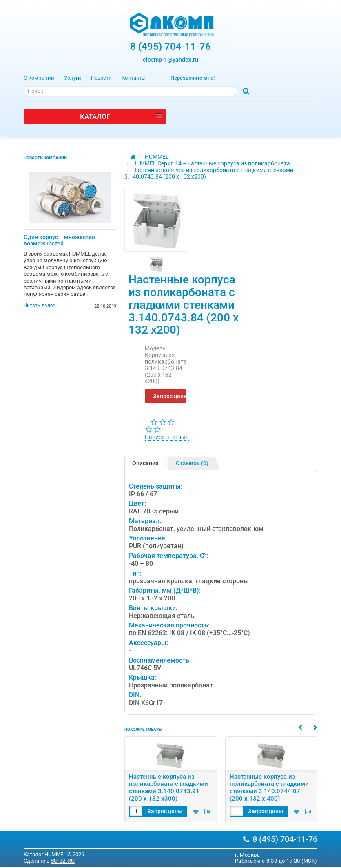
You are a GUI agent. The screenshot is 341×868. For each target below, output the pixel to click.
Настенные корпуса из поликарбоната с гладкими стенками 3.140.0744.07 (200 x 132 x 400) (269, 788)
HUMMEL (157, 157)
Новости (101, 78)
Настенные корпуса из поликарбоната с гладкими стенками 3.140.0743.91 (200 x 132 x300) (168, 788)
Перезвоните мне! (193, 78)
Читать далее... (41, 306)
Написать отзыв (167, 437)
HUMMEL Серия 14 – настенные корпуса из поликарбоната (211, 163)
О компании (39, 78)
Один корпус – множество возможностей (59, 240)
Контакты (134, 78)
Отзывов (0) (192, 463)
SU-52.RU (63, 861)
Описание (145, 463)
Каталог (121, 116)
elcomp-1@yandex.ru (170, 60)
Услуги (73, 78)
